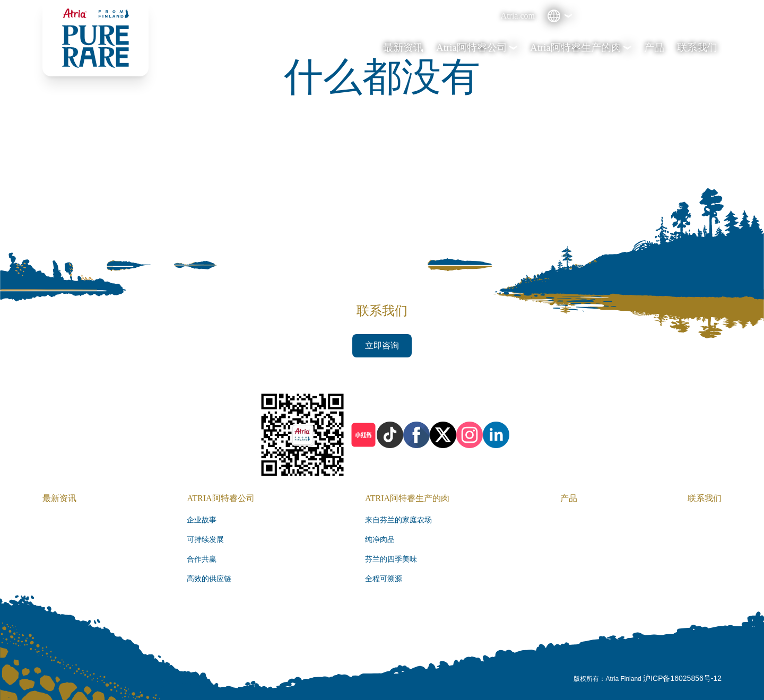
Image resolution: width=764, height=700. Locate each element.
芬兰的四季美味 (391, 559)
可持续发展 (205, 540)
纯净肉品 (380, 540)
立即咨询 (382, 345)
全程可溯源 (384, 579)
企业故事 (202, 520)
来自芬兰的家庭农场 (398, 520)
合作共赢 (202, 559)
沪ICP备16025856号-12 (682, 678)
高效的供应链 (209, 579)
